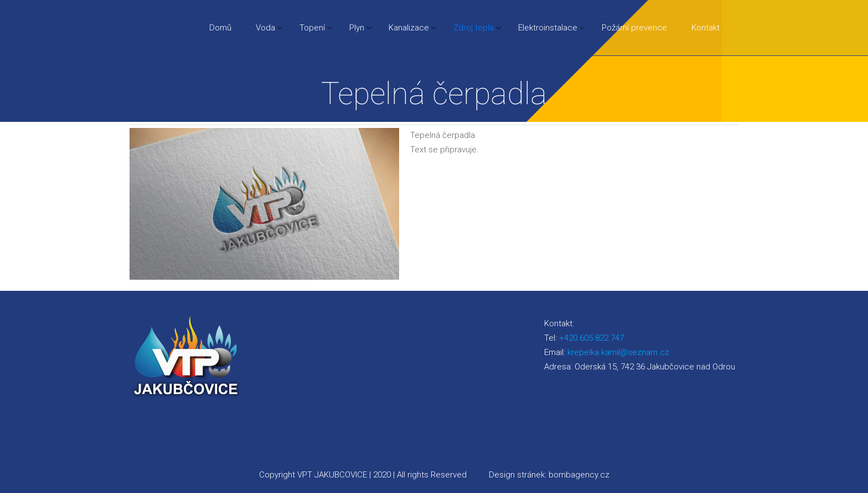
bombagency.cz (579, 475)
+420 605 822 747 (591, 338)
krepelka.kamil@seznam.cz (618, 352)
